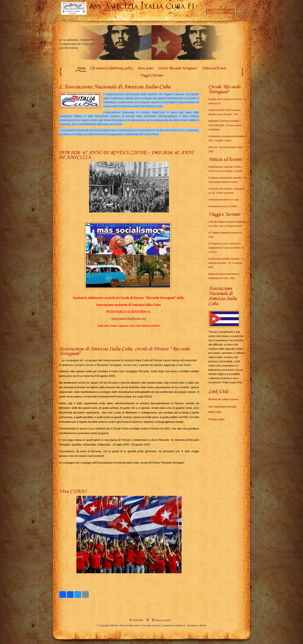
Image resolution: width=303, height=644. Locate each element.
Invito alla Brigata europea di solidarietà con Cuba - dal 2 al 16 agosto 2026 (227, 224)
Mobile (203, 626)
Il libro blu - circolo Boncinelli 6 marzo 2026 (226, 149)
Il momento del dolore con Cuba (224, 200)
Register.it (180, 626)
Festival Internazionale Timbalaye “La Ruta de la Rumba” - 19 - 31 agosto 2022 (226, 263)
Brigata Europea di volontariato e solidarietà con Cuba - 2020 (224, 276)
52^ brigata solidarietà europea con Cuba (225, 235)
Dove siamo (145, 68)
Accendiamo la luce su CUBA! (223, 206)
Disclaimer (192, 626)
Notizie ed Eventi (214, 68)
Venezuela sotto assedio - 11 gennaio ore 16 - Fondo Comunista (226, 191)
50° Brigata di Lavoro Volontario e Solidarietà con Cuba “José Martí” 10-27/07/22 (226, 248)
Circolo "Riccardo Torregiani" (177, 68)
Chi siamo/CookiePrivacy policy (111, 68)
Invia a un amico (163, 620)
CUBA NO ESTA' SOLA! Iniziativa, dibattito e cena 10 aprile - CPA (225, 112)
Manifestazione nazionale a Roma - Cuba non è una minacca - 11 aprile (225, 169)
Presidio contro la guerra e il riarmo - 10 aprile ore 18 (227, 101)
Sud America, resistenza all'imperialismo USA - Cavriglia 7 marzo (227, 138)
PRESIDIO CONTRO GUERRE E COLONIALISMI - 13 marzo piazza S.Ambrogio (225, 125)
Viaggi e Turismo (151, 76)
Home (81, 68)
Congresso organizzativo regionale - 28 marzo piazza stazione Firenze (227, 180)
